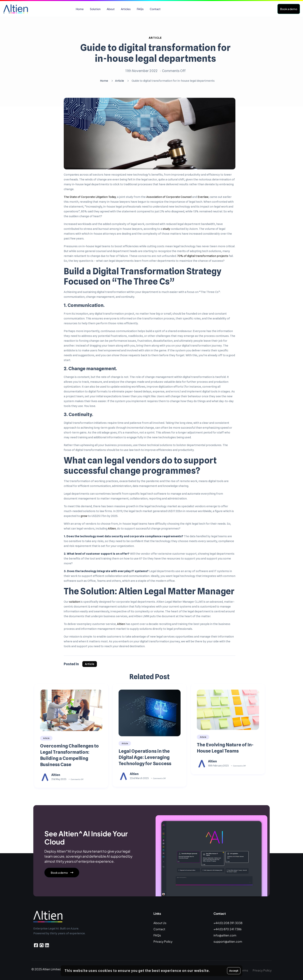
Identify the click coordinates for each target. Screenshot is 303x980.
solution (75, 602)
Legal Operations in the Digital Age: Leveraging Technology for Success (145, 757)
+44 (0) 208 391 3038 (228, 923)
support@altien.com (228, 941)
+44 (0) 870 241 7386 (228, 929)
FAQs (157, 935)
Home (104, 81)
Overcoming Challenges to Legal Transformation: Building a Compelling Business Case (69, 755)
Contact (159, 929)
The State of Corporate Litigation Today (90, 197)
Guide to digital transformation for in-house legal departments (155, 53)
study (166, 229)
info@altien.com (225, 935)
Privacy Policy (163, 941)
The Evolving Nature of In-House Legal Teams (225, 748)
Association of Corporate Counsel (169, 197)
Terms (244, 970)
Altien (112, 529)
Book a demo (289, 9)
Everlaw (203, 197)
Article (155, 38)
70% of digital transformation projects (203, 256)
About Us (160, 923)
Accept (234, 971)
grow (84, 516)
